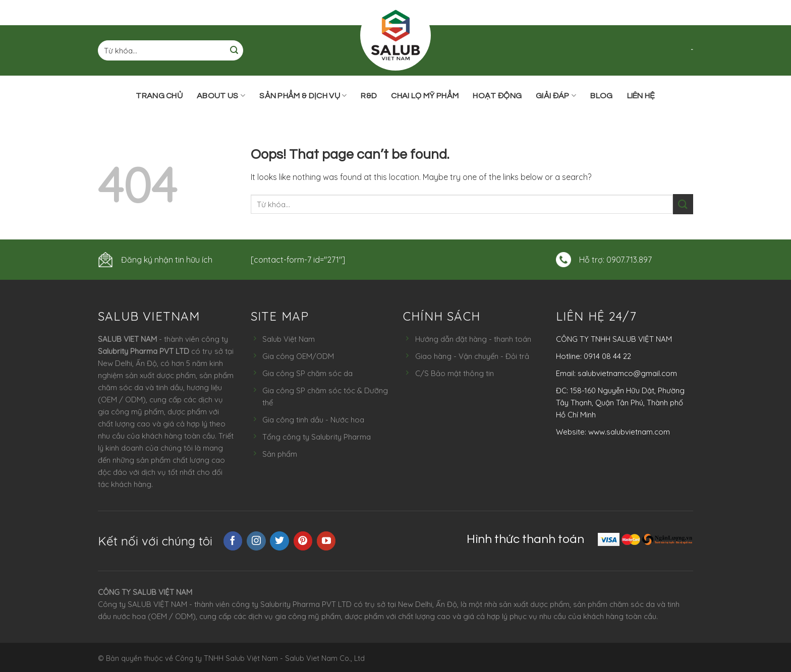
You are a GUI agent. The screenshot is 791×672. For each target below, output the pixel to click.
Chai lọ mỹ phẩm (425, 96)
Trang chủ (159, 96)
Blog (601, 96)
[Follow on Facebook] (233, 541)
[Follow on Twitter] (279, 541)
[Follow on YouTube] (326, 541)
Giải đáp (556, 96)
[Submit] (234, 50)
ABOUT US (221, 96)
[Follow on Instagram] (256, 541)
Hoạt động (497, 96)
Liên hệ (641, 96)
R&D (369, 96)
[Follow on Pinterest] (303, 541)
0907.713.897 (629, 260)
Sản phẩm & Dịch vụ (303, 96)
